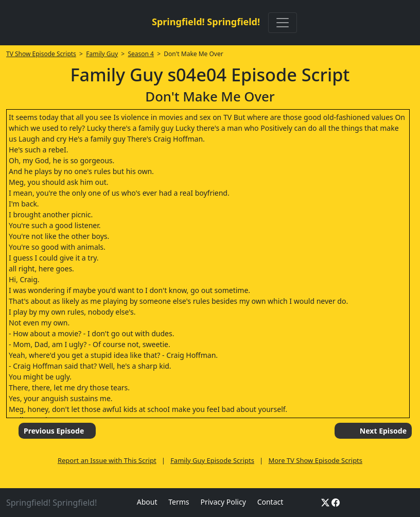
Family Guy (102, 54)
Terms (179, 502)
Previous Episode (54, 431)
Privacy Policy (223, 502)
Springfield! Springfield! (206, 22)
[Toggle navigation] (283, 23)
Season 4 (141, 54)
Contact (270, 502)
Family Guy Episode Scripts (212, 460)
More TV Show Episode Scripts (315, 460)
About (147, 502)
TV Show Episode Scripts (41, 54)
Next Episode (383, 431)
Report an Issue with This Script (107, 460)
